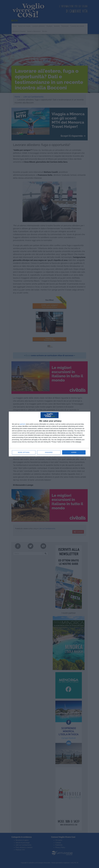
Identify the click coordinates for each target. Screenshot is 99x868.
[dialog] (50, 434)
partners (23, 424)
